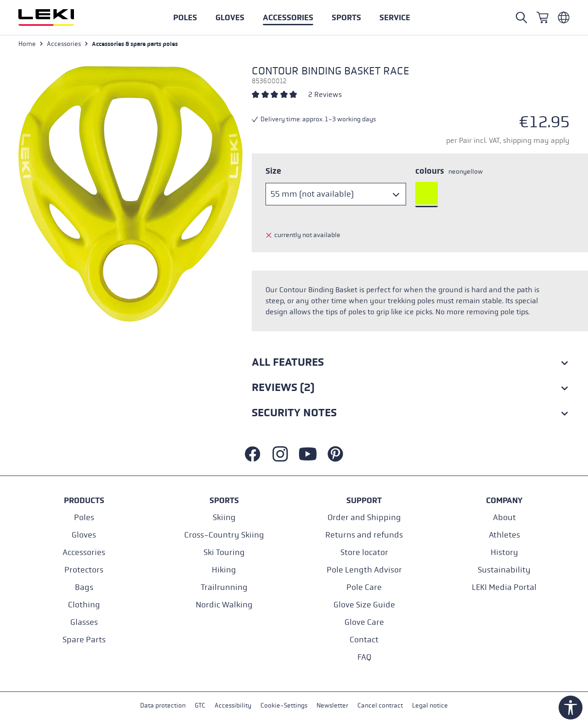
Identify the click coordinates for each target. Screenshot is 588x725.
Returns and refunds (364, 535)
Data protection (163, 706)
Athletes (504, 535)
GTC (200, 706)
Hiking (224, 570)
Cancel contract (380, 706)
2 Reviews (325, 95)
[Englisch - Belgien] (564, 17)
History (504, 552)
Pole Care (364, 587)
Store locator (364, 552)
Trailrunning (224, 587)
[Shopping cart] (543, 17)
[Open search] (521, 17)
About (504, 518)
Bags (84, 587)
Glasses (84, 622)
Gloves (84, 535)
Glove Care (364, 622)
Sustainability (504, 570)
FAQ (364, 657)
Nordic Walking (224, 605)
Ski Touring (224, 552)
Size (273, 171)
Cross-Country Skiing (224, 535)
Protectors (84, 570)
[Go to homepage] (56, 17)
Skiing (224, 518)
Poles (84, 518)
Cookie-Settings (284, 706)
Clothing (84, 605)
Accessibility (233, 706)
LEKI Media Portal (504, 587)
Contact (364, 640)
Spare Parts (84, 640)
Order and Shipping (364, 518)
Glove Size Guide (364, 605)
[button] (346, 17)
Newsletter (332, 706)
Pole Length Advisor (364, 570)
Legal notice (430, 706)
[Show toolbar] (571, 708)
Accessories (84, 552)
